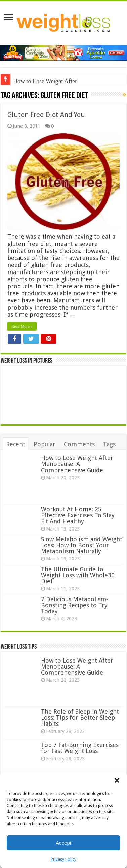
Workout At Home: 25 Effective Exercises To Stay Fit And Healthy (78, 515)
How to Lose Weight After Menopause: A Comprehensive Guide (77, 464)
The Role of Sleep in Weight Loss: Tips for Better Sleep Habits (80, 718)
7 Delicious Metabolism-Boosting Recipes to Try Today (75, 605)
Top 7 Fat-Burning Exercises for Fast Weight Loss (80, 748)
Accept (63, 843)
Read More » (22, 326)
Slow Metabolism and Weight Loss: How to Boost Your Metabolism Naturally (82, 545)
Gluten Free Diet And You (46, 115)
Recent (16, 444)
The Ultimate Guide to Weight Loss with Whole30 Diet (78, 575)
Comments (79, 444)
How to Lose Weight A (41, 81)
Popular (45, 444)
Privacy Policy (63, 859)
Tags (109, 444)
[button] (117, 780)
